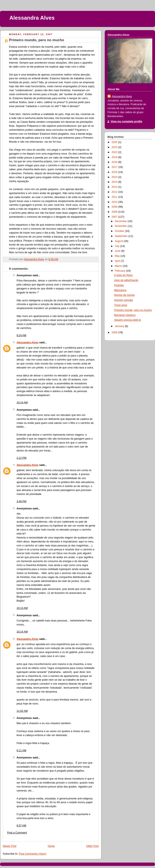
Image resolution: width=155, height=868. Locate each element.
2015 (115, 177)
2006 (115, 332)
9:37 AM (21, 826)
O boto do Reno (123, 275)
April (118, 261)
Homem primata (124, 300)
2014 (115, 182)
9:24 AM (21, 335)
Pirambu (119, 285)
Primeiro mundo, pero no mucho (133, 310)
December (121, 221)
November (121, 226)
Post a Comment (17, 833)
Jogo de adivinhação (126, 280)
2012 (115, 192)
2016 (115, 172)
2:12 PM (21, 458)
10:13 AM (22, 608)
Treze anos (121, 305)
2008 (115, 212)
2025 (115, 142)
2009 (115, 207)
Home (51, 846)
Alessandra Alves (32, 18)
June (118, 251)
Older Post (92, 846)
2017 (115, 167)
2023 (115, 147)
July (118, 246)
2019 (115, 157)
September (122, 236)
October (120, 231)
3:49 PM (21, 501)
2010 (115, 202)
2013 (115, 187)
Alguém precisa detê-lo (128, 320)
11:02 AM (22, 711)
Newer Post (10, 846)
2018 (115, 162)
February (120, 271)
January (120, 326)
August (119, 241)
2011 (115, 197)
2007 (115, 217)
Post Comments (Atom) (33, 854)
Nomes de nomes (125, 295)
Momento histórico (125, 315)
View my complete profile (126, 121)
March (119, 266)
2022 (115, 152)
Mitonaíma (120, 290)
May (118, 256)
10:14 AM (22, 403)
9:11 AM (21, 750)
